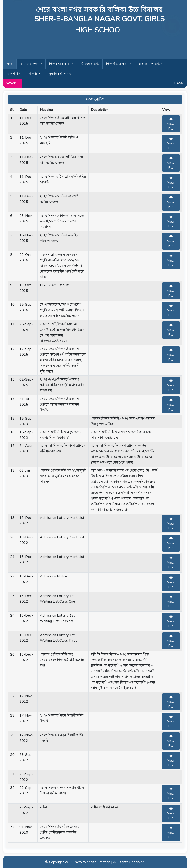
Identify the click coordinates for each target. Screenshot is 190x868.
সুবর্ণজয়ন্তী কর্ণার (60, 74)
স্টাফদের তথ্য (90, 64)
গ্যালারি (35, 74)
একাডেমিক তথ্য (151, 64)
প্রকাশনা (14, 74)
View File (171, 124)
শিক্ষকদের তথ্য (61, 64)
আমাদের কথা (31, 64)
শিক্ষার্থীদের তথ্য (119, 64)
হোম (10, 64)
